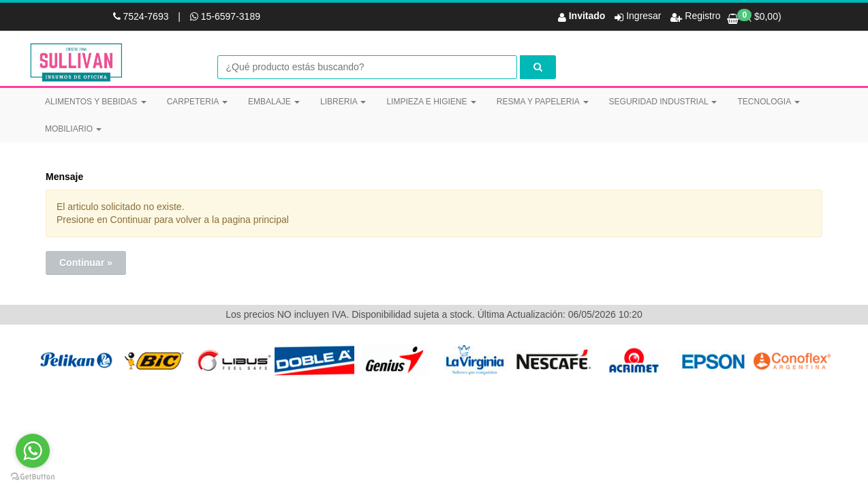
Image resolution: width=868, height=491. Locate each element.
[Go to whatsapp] (33, 451)
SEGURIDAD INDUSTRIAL (663, 102)
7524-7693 (142, 16)
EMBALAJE (274, 102)
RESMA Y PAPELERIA (543, 102)
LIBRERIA (343, 102)
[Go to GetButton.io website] (33, 477)
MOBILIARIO (73, 129)
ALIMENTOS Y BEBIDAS (96, 102)
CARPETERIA (197, 102)
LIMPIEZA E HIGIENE (431, 102)
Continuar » (86, 263)
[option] (75, 360)
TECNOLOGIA (768, 102)
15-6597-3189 (225, 16)
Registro (701, 16)
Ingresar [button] (644, 16)
